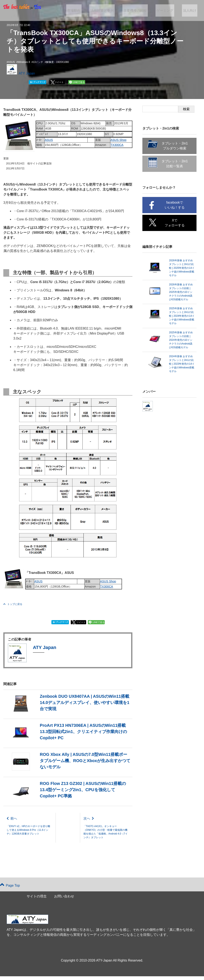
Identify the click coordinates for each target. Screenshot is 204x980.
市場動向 (84, 11)
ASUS (12, 62)
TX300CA (117, 145)
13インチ (38, 62)
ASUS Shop (119, 140)
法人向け (191, 11)
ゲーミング (168, 11)
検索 (186, 109)
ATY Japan (27, 73)
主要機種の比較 (141, 11)
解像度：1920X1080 (58, 62)
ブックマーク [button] (38, 82)
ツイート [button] (59, 82)
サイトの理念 (37, 900)
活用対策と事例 (110, 11)
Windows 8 (24, 62)
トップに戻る (13, 604)
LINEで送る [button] (79, 82)
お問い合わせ (64, 900)
